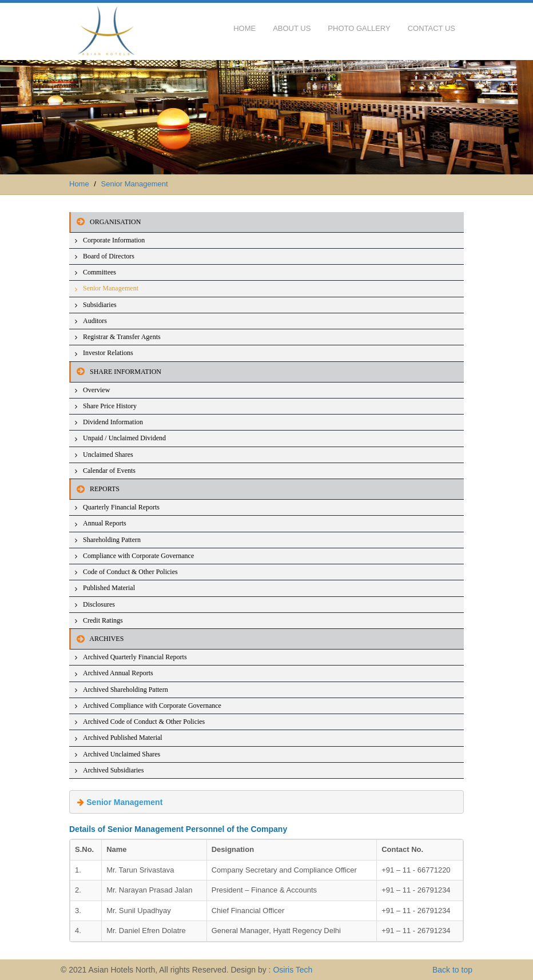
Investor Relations (108, 353)
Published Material (109, 588)
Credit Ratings (103, 620)
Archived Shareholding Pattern (126, 690)
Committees (100, 272)
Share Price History (110, 406)
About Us (292, 28)
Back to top (452, 970)
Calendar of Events (109, 471)
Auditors (95, 321)
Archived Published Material (123, 738)
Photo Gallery (359, 28)
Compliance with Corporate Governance (138, 556)
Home (244, 28)
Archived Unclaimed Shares (122, 754)
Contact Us (431, 28)
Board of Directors (109, 256)
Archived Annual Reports (118, 673)
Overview (96, 390)
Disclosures (99, 604)
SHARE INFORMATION (116, 372)
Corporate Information (114, 240)
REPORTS (95, 489)
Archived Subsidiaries (113, 770)
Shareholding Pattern (112, 540)
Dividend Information (113, 422)
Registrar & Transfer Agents (122, 337)
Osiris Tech (293, 970)
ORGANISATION (106, 222)
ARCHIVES (97, 639)
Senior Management (135, 184)
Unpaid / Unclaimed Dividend (124, 438)
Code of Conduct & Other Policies (130, 572)
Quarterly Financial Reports (121, 507)
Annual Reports (105, 523)
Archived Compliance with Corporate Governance (152, 706)
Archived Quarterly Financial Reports (135, 657)
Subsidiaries (100, 305)
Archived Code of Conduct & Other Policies (144, 722)
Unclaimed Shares (108, 455)
